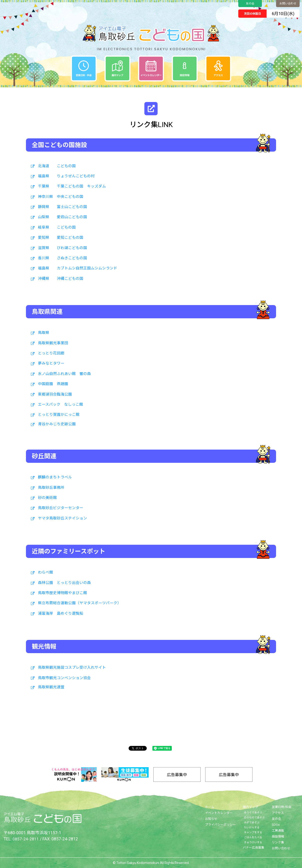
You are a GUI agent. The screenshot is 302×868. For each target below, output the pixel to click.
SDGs (276, 825)
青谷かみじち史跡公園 (57, 424)
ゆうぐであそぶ (253, 813)
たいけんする (252, 828)
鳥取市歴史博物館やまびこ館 (63, 593)
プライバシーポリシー (220, 825)
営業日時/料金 (282, 807)
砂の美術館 (47, 498)
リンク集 (278, 842)
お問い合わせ (288, 4)
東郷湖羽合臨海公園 (55, 394)
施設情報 (278, 836)
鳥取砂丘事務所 (51, 488)
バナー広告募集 (254, 848)
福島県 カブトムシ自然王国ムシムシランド (78, 268)
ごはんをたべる (253, 837)
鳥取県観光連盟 (51, 687)
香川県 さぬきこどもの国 (63, 258)
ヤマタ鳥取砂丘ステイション (63, 518)
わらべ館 (46, 572)
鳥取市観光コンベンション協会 (64, 678)
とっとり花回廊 (51, 353)
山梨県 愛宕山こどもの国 (63, 217)
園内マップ (250, 807)
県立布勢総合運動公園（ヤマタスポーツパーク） (80, 603)
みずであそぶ (252, 823)
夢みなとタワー (51, 363)
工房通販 (278, 831)
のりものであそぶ (254, 818)
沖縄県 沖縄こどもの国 (61, 279)
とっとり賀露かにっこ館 (59, 415)
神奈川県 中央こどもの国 (61, 197)
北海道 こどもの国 (57, 166)
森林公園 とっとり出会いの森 (64, 583)
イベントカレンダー (219, 813)
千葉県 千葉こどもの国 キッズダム (72, 186)
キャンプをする (253, 832)
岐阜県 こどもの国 (57, 227)
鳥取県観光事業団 (53, 343)
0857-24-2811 (26, 839)
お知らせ (211, 819)
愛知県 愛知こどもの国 (61, 238)
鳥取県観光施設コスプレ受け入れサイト (72, 668)
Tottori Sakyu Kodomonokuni (138, 863)
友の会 (250, 4)
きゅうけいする (253, 842)
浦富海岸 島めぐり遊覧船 (61, 613)
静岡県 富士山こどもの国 (63, 207)
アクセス (278, 813)
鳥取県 (44, 333)
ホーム (210, 807)
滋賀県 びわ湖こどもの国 (63, 248)
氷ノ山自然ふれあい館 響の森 (64, 374)
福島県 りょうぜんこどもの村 (66, 176)
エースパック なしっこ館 (61, 404)
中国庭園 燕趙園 (53, 384)
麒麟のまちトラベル (55, 477)
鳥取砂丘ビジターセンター (61, 508)
